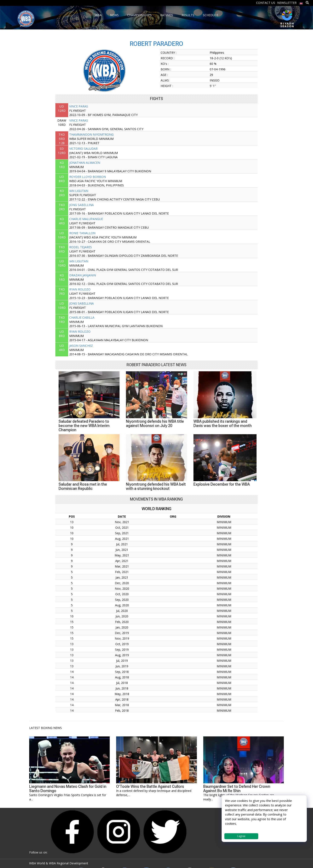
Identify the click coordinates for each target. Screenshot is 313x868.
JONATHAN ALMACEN (85, 163)
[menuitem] (301, 2)
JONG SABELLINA (81, 205)
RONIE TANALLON (82, 233)
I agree (241, 836)
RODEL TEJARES (81, 247)
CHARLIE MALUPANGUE (86, 219)
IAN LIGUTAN (79, 191)
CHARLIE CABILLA (82, 317)
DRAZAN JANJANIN (83, 275)
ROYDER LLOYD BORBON (88, 177)
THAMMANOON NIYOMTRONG (91, 134)
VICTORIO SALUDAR (83, 149)
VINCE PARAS (79, 106)
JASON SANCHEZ (81, 346)
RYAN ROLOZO (80, 289)
